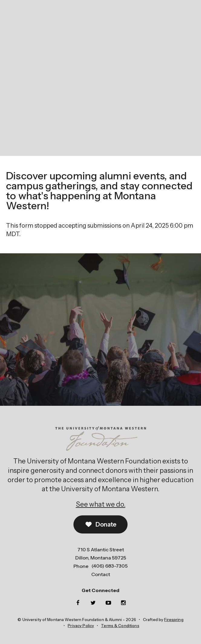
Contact (101, 574)
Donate (101, 524)
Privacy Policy (81, 626)
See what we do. (101, 504)
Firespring (174, 620)
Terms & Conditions (120, 626)
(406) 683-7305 (110, 566)
